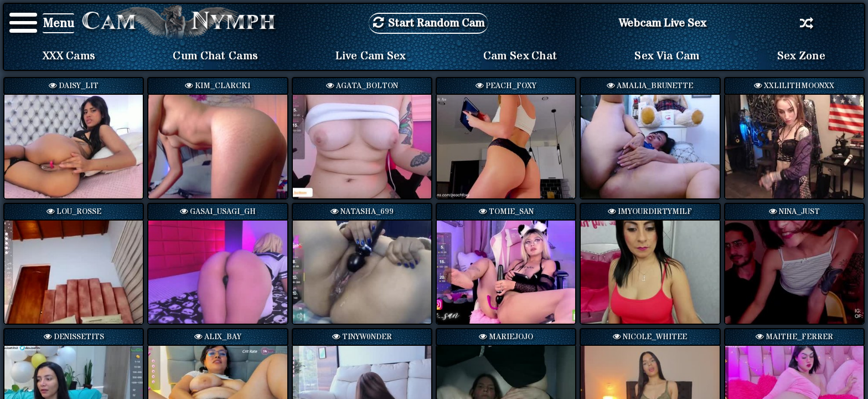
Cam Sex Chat (520, 56)
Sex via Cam (667, 56)
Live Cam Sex (371, 56)
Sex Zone (801, 56)
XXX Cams (69, 56)
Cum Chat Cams (215, 56)
